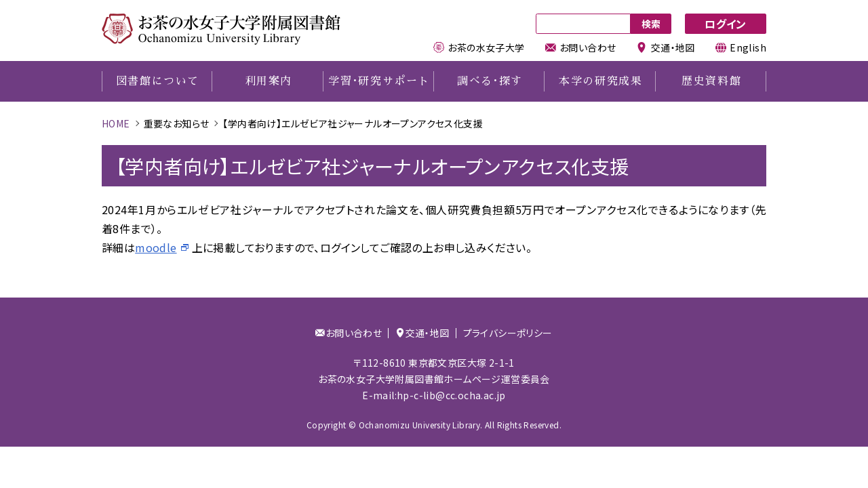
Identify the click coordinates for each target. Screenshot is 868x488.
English (741, 47)
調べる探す (490, 81)
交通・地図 (665, 47)
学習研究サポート (379, 81)
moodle (156, 247)
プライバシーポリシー (508, 333)
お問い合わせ (581, 47)
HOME (116, 123)
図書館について (158, 81)
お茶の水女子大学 (479, 47)
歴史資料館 (711, 81)
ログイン (726, 24)
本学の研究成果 (600, 81)
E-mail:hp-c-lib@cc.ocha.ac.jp (434, 395)
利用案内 (269, 81)
